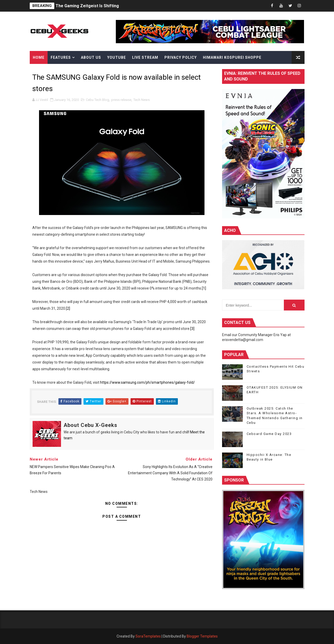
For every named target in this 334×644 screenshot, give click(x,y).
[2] (68, 308)
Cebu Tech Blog (97, 100)
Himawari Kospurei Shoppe (232, 57)
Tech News (142, 100)
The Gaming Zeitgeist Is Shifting (87, 6)
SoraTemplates (148, 636)
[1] (204, 288)
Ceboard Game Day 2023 (269, 434)
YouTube (117, 57)
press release (121, 100)
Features (61, 57)
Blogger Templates (202, 636)
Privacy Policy (181, 57)
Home (39, 57)
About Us (91, 57)
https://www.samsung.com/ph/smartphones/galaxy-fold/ (147, 382)
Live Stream (145, 57)
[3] (192, 329)
